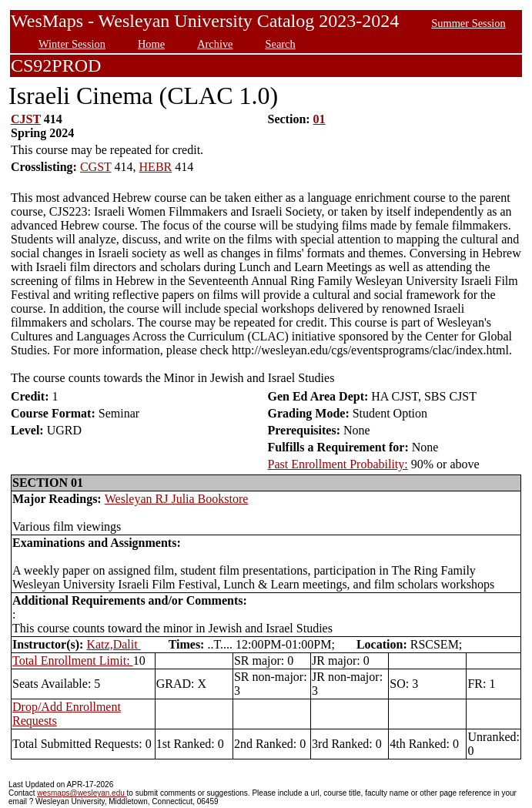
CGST (96, 167)
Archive (215, 44)
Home (151, 44)
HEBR (156, 167)
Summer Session (468, 23)
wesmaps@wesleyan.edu (82, 793)
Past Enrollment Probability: (338, 464)
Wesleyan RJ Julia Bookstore (177, 499)
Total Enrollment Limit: (73, 660)
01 (320, 119)
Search (281, 44)
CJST (26, 119)
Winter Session (72, 44)
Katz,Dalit (113, 644)
